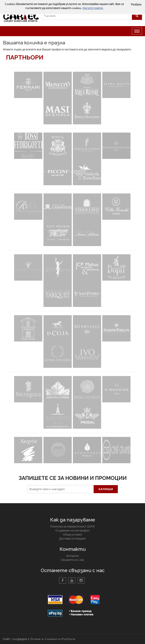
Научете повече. (93, 8)
